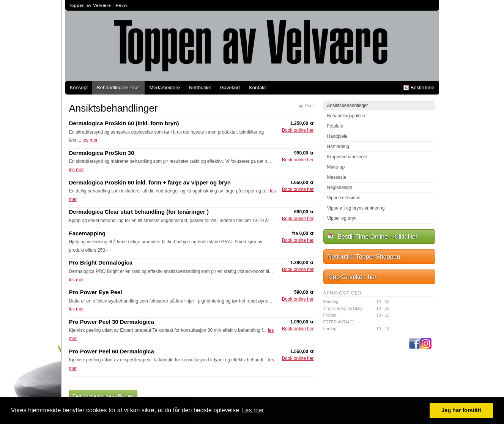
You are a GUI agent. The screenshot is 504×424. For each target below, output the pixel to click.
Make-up (336, 167)
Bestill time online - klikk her (103, 396)
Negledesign (340, 188)
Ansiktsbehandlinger (348, 106)
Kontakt (257, 87)
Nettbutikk (200, 87)
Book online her (298, 130)
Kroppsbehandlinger (347, 157)
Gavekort (230, 87)
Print (309, 106)
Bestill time (423, 87)
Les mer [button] (253, 410)
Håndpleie (337, 136)
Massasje (337, 177)
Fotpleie (335, 126)
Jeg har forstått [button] (461, 410)
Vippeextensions (344, 198)
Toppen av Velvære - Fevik (98, 5)
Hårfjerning (338, 147)
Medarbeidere (164, 87)
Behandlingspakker (346, 116)
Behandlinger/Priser (118, 87)
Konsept (79, 87)
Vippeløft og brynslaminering (356, 208)
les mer (90, 140)
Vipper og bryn (342, 218)
